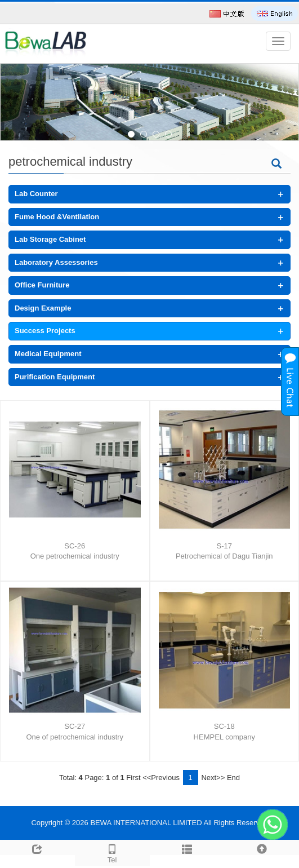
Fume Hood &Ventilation (57, 217)
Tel (112, 852)
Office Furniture (42, 285)
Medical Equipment (48, 354)
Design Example (43, 308)
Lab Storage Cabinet (50, 239)
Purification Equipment (55, 377)
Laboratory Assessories (56, 262)
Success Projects (45, 331)
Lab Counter (36, 194)
